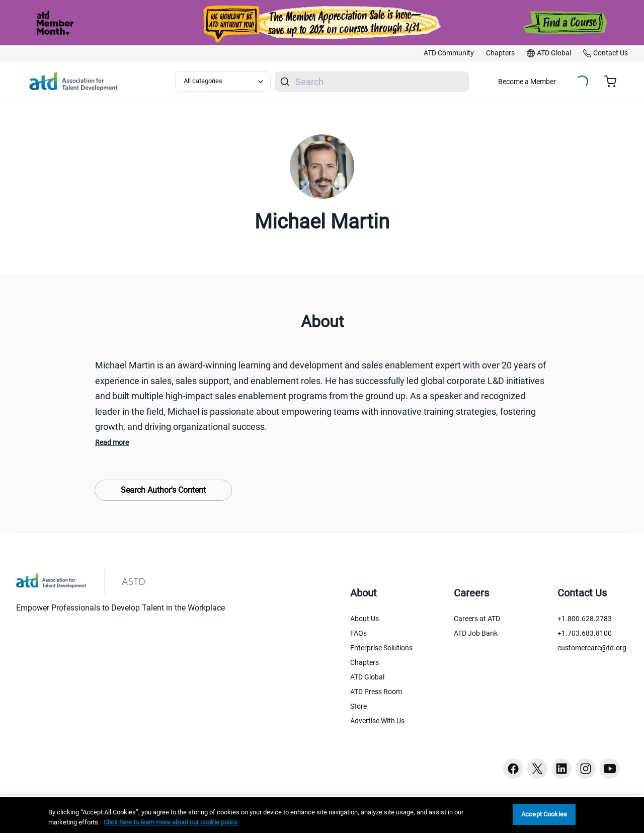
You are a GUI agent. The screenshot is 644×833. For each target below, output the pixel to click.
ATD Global (367, 677)
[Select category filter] (223, 82)
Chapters (365, 662)
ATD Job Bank (476, 633)
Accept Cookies (544, 814)
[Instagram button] (586, 769)
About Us (365, 619)
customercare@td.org (592, 648)
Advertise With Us (377, 721)
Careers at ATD (477, 619)
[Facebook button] (513, 769)
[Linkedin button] (561, 769)
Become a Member (527, 82)
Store (358, 706)
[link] (449, 53)
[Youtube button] (610, 769)
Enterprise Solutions (381, 648)
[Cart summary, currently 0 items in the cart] (614, 82)
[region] (322, 815)
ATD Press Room (376, 692)
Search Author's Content (163, 490)
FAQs (358, 633)
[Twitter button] (537, 769)
